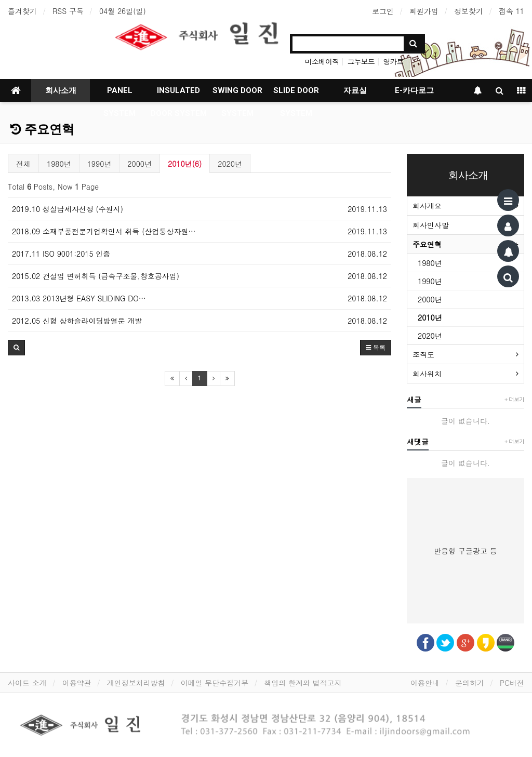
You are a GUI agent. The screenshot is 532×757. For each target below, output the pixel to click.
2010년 (430, 317)
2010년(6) (185, 164)
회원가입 (424, 11)
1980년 (59, 164)
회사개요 (427, 206)
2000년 (139, 164)
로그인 (383, 11)
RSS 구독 (68, 11)
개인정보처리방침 (136, 683)
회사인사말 (431, 225)
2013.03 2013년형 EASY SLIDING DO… (79, 298)
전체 (23, 164)
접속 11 (511, 11)
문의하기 (470, 683)
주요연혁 (42, 129)
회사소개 (61, 90)
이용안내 (425, 683)
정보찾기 (469, 11)
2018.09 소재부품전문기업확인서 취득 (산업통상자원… (104, 231)
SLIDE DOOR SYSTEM (296, 94)
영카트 (393, 61)
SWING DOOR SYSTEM (237, 94)
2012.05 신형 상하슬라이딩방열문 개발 (77, 321)
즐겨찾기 (22, 11)
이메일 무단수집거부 (215, 683)
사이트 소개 (27, 683)
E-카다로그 (414, 90)
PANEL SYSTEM (119, 94)
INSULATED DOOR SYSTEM (179, 94)
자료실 (355, 90)
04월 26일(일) (123, 11)
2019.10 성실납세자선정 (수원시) (68, 209)
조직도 (423, 354)
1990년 (99, 164)
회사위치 (427, 374)
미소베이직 (322, 61)
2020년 (230, 164)
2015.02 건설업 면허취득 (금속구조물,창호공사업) (96, 276)
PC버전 (512, 683)
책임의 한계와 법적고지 (303, 683)
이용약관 (77, 683)
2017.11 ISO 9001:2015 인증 (61, 254)
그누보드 (361, 61)
